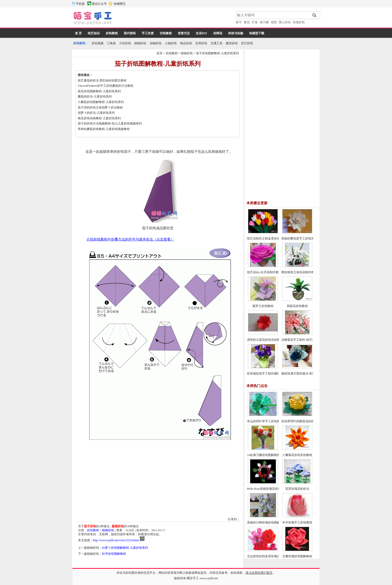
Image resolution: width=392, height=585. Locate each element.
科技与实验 (236, 33)
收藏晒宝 (120, 4)
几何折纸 (125, 43)
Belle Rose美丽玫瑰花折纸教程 (267, 489)
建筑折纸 (232, 43)
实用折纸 (201, 43)
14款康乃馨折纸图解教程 (263, 455)
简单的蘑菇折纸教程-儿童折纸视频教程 (104, 129)
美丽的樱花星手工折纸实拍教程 (302, 238)
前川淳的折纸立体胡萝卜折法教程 (100, 107)
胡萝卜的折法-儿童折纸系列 (96, 113)
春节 (239, 22)
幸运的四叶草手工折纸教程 (265, 421)
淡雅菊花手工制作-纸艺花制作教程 (304, 340)
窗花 (247, 22)
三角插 (111, 43)
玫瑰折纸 (299, 22)
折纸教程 (112, 33)
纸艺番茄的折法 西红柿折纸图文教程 (102, 80)
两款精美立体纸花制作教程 (299, 272)
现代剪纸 (130, 33)
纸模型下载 (257, 33)
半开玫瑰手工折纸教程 (297, 522)
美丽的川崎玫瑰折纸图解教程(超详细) (272, 522)
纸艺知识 (94, 33)
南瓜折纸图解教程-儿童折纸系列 (99, 91)
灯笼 (255, 22)
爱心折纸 (285, 22)
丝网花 (218, 33)
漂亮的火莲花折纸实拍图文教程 (268, 340)
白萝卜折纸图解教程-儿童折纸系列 (125, 548)
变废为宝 (184, 33)
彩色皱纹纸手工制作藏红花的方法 (269, 373)
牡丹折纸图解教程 (114, 554)
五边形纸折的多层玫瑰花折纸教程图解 (272, 556)
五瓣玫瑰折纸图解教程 (297, 556)
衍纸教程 (166, 33)
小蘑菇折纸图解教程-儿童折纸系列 (101, 102)
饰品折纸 (186, 43)
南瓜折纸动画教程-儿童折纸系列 (99, 118)
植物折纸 (140, 43)
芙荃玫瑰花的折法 (297, 489)
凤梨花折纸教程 (297, 306)
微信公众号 (99, 4)
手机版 (80, 4)
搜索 (315, 15)
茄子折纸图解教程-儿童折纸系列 (217, 53)
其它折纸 (247, 43)
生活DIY (201, 33)
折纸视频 (97, 43)
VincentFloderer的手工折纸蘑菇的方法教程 (105, 86)
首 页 (78, 33)
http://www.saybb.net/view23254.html (116, 540)
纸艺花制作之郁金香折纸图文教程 (269, 238)
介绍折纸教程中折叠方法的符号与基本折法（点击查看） (130, 239)
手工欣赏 (148, 33)
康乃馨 (264, 22)
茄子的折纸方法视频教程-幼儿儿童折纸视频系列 (110, 123)
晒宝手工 (193, 578)
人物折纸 (171, 43)
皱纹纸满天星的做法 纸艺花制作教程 (306, 373)
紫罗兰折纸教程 (263, 306)
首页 (159, 53)
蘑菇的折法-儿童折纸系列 (95, 96)
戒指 (274, 22)
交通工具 (216, 43)
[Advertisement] (174, 19)
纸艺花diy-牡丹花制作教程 (264, 272)
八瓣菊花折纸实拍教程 (297, 455)
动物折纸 (155, 43)
